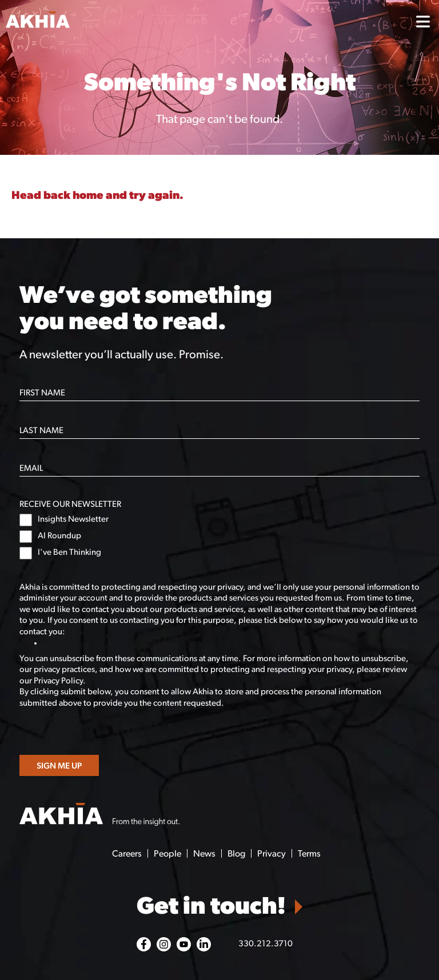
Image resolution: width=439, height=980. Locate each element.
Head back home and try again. (97, 196)
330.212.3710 (266, 944)
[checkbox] (220, 537)
